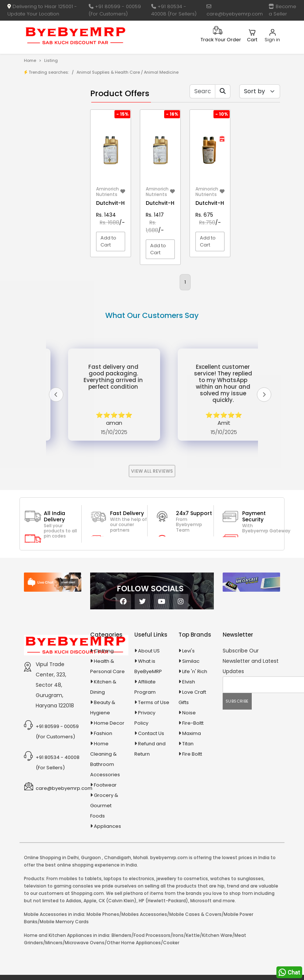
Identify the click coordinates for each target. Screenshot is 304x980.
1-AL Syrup (51, 172)
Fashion (103, 786)
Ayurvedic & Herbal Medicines (48, 330)
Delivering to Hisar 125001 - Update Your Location (42, 10)
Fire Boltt (192, 807)
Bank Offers (53, 143)
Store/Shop (53, 120)
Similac (191, 714)
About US (149, 704)
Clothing (104, 704)
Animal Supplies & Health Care (108, 72)
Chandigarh (118, 911)
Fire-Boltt (193, 776)
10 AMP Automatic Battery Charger (44, 210)
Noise (189, 766)
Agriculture (47, 264)
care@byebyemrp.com (235, 11)
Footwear (105, 838)
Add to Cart (108, 241)
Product (49, 108)
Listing (51, 60)
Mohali (141, 911)
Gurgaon (91, 911)
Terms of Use (154, 755)
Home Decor (109, 776)
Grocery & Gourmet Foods (104, 859)
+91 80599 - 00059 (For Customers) (115, 10)
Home (30, 60)
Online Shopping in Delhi (51, 911)
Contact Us (151, 786)
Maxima (192, 786)
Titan (188, 797)
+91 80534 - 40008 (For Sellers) (174, 10)
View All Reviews (152, 524)
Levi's (188, 704)
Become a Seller (282, 10)
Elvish (189, 735)
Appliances (47, 299)
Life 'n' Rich (195, 724)
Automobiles (49, 312)
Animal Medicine (161, 72)
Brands (48, 131)
